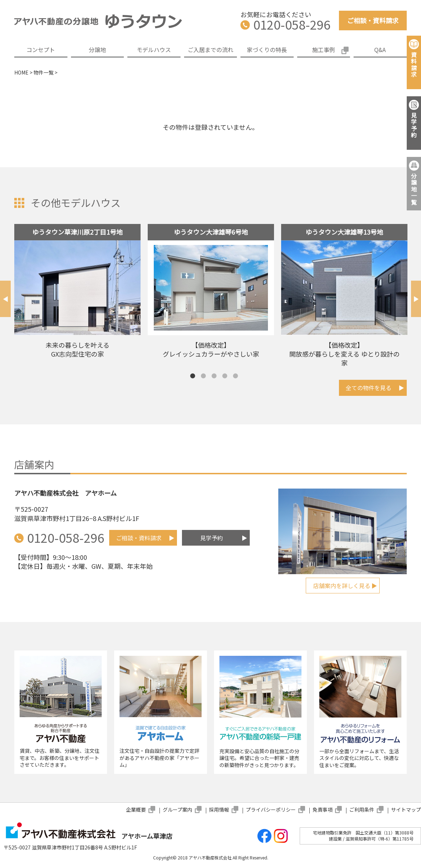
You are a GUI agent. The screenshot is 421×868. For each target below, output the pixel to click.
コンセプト (41, 50)
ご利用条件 (362, 810)
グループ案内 (177, 810)
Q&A (380, 50)
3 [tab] (214, 376)
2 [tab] (203, 376)
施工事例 (324, 50)
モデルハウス (154, 50)
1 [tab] (193, 376)
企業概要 (136, 810)
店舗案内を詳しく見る (342, 586)
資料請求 (414, 64)
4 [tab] (225, 376)
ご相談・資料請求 (373, 20)
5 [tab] (235, 376)
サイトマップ (406, 810)
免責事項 (323, 810)
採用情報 (219, 810)
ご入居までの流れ (210, 50)
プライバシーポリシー (271, 810)
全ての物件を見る (369, 388)
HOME (21, 72)
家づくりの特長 (267, 50)
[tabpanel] (77, 294)
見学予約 (212, 538)
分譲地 (97, 50)
